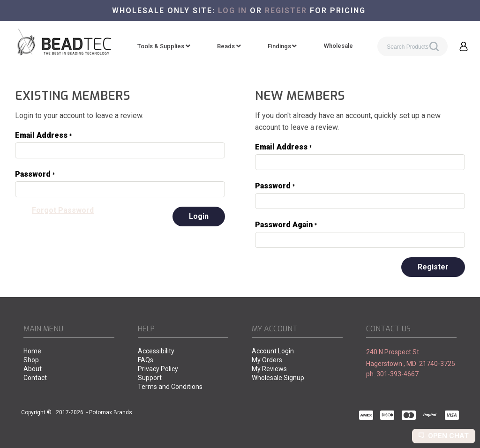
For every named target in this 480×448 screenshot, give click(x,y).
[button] (464, 46)
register (286, 11)
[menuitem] (164, 46)
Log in (232, 11)
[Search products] (412, 46)
